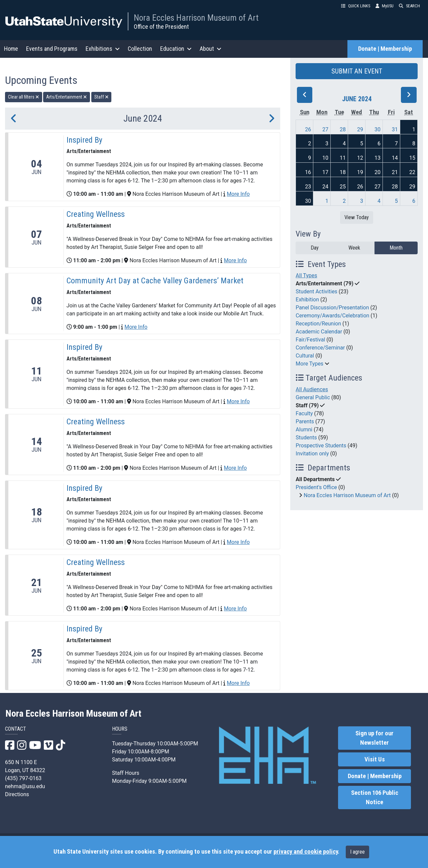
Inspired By (84, 140)
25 (343, 187)
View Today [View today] (357, 217)
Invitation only (312, 454)
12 (360, 158)
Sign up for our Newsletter (374, 738)
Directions (17, 794)
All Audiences (312, 389)
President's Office (316, 487)
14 (395, 158)
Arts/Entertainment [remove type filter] (67, 97)
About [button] (210, 49)
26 (308, 129)
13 (378, 158)
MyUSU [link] (385, 6)
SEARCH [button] (409, 6)
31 (395, 129)
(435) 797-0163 (23, 778)
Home (11, 49)
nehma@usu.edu (25, 786)
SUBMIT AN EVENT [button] (357, 71)
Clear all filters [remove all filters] (24, 97)
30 (378, 129)
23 (308, 187)
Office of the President (161, 27)
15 (412, 158)
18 (343, 172)
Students (306, 438)
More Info (238, 194)
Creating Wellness (96, 214)
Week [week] (354, 248)
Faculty (304, 413)
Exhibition (307, 300)
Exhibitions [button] (103, 49)
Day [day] (315, 248)
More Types (309, 364)
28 (343, 129)
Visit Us (375, 759)
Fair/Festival (310, 340)
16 (308, 172)
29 (360, 129)
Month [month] (396, 248)
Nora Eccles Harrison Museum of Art (196, 18)
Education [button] (176, 49)
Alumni (304, 429)
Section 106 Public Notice (375, 798)
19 (360, 172)
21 (395, 172)
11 (343, 158)
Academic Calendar (319, 332)
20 (378, 172)
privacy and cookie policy (306, 852)
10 (325, 158)
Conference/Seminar (320, 348)
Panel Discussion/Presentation (332, 308)
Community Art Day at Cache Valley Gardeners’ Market (156, 281)
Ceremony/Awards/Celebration (332, 316)
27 (325, 129)
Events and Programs (52, 49)
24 (325, 187)
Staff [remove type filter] (101, 97)
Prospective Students (321, 446)
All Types (306, 275)
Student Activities (316, 292)
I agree (357, 852)
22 (412, 172)
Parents (305, 421)
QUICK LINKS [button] (356, 6)
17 (325, 172)
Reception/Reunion (318, 324)
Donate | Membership (385, 49)
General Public (313, 397)
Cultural (305, 356)
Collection (140, 49)
